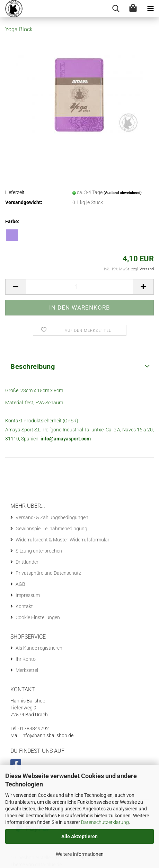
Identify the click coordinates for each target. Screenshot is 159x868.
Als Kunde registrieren (39, 648)
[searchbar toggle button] (116, 9)
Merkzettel (27, 670)
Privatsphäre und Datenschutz (48, 573)
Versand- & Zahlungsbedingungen (52, 517)
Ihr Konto (26, 659)
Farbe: (12, 221)
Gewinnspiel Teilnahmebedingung (51, 529)
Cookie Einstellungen (38, 617)
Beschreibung (33, 366)
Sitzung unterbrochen (39, 551)
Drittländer (27, 562)
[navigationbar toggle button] (150, 9)
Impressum (28, 595)
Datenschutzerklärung (105, 822)
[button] (16, 287)
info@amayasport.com (66, 439)
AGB (20, 584)
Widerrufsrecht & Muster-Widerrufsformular (63, 540)
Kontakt (24, 606)
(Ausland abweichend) (123, 193)
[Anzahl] (79, 287)
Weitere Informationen (80, 854)
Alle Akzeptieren (79, 836)
